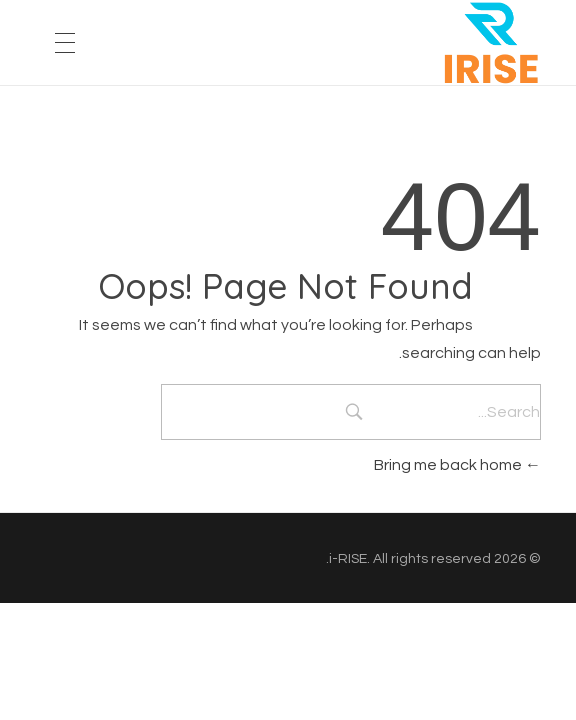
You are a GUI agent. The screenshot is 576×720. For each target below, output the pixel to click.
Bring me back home (457, 465)
